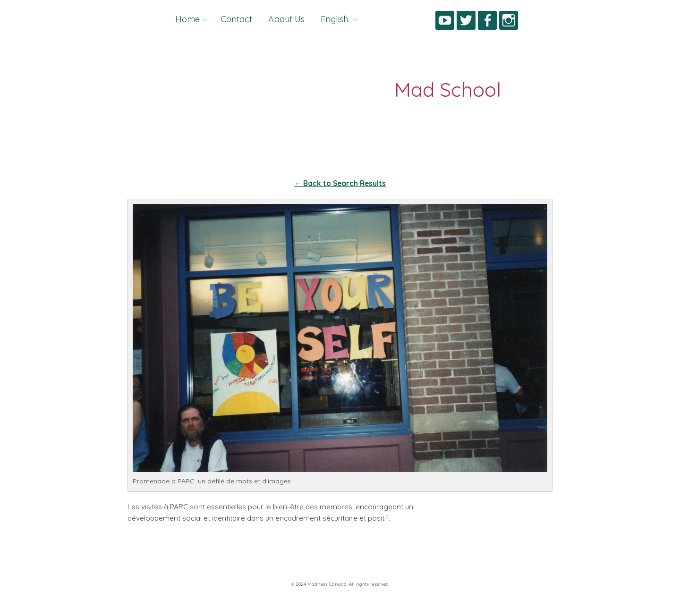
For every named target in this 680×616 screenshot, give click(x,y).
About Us (286, 19)
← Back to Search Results (340, 183)
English (336, 19)
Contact (236, 19)
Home (187, 19)
